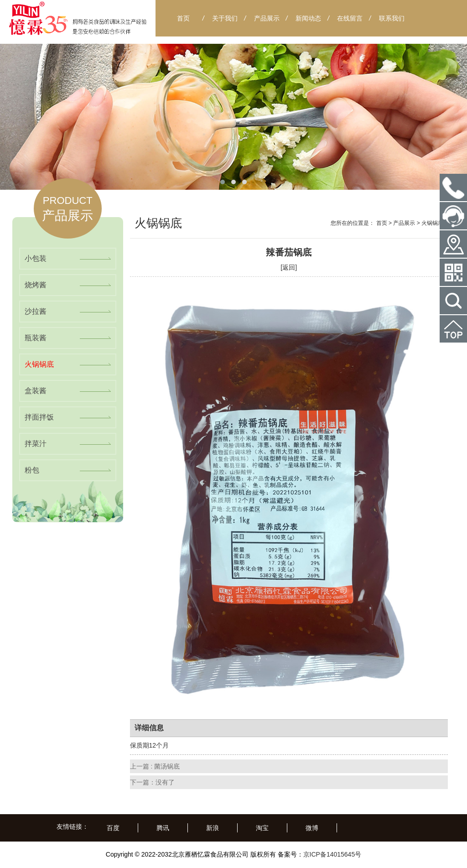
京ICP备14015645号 (332, 854)
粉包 (32, 470)
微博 (312, 828)
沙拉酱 (36, 311)
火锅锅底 (39, 364)
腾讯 (163, 828)
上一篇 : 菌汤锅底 (155, 766)
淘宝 (262, 828)
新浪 (213, 828)
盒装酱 (36, 391)
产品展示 (404, 223)
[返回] (289, 267)
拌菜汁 (36, 444)
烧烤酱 (36, 285)
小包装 (36, 258)
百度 (113, 828)
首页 (382, 223)
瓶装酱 (36, 338)
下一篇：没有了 (152, 782)
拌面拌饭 (39, 417)
